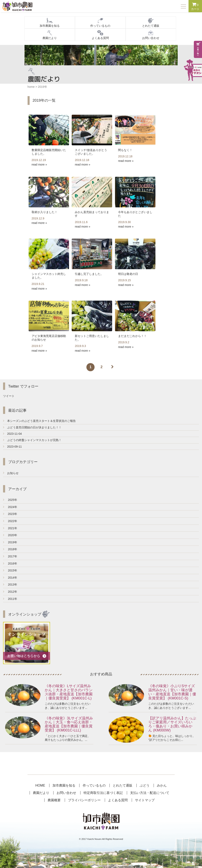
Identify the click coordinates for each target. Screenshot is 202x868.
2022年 (10, 521)
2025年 (10, 500)
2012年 (10, 592)
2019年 (10, 542)
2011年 (10, 599)
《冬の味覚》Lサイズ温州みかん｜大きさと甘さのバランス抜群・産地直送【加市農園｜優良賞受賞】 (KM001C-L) (69, 692)
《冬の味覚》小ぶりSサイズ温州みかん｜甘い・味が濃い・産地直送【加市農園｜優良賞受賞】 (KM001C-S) (172, 692)
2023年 (10, 514)
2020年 (10, 535)
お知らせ (13, 473)
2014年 (10, 578)
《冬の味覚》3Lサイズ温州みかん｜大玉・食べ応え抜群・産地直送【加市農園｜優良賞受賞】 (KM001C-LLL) (69, 724)
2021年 (10, 528)
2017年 (10, 556)
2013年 (10, 585)
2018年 (10, 549)
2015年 (10, 570)
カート (195, 6)
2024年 (10, 507)
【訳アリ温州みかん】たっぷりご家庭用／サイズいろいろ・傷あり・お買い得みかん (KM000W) (172, 724)
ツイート (9, 396)
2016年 (10, 563)
